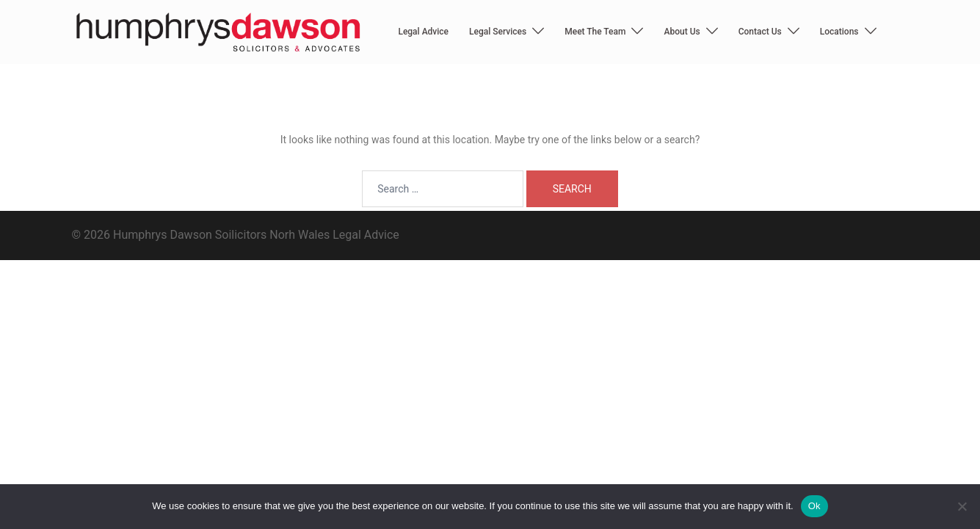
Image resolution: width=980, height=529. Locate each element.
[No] (962, 506)
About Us (682, 32)
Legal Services (498, 32)
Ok (814, 506)
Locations (839, 32)
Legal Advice (423, 32)
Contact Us (760, 32)
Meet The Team (595, 32)
